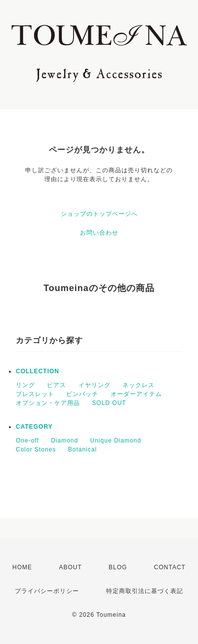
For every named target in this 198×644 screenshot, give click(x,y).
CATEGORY (34, 427)
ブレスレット (35, 394)
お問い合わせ (99, 233)
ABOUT (70, 567)
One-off (27, 441)
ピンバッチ (82, 394)
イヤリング (95, 385)
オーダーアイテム (136, 394)
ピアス (57, 385)
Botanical (82, 449)
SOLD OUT (109, 403)
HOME (22, 567)
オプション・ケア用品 (48, 403)
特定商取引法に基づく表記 (145, 591)
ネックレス (139, 385)
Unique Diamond (116, 441)
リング (25, 385)
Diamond (64, 441)
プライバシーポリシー (47, 591)
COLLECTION (38, 371)
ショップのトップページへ (99, 214)
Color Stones (36, 449)
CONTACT (170, 567)
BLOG (118, 567)
